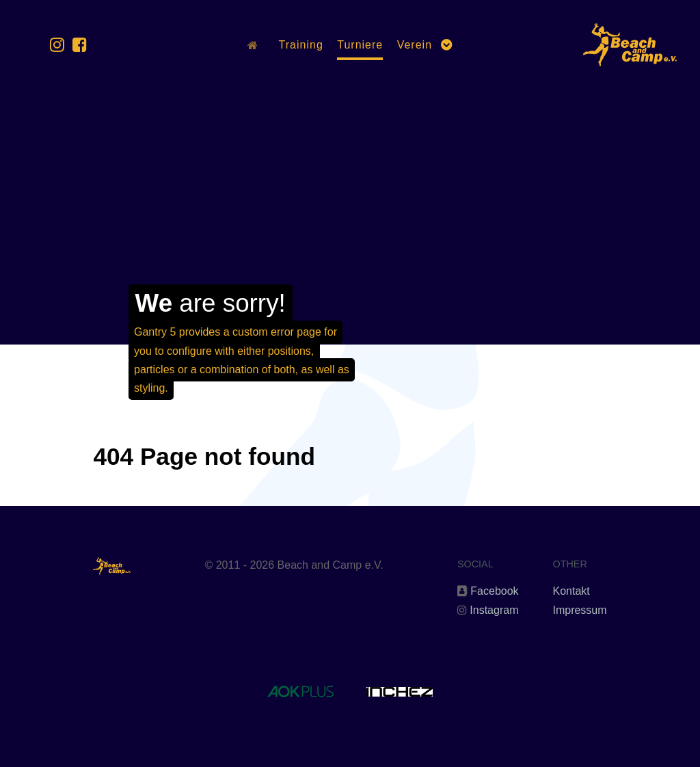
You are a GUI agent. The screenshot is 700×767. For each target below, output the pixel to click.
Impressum (579, 610)
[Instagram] (59, 45)
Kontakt (571, 591)
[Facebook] (80, 45)
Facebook (494, 591)
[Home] (256, 45)
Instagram (494, 610)
